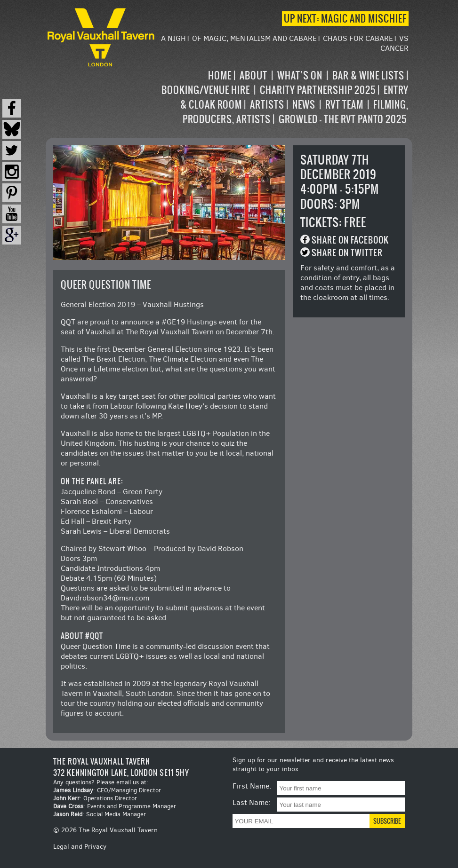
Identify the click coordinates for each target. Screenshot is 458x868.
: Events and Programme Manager (115, 806)
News (304, 105)
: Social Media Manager (100, 814)
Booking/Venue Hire (206, 90)
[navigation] (282, 97)
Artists (267, 105)
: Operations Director (95, 798)
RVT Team (344, 105)
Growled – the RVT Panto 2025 (343, 119)
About (253, 75)
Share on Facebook (350, 240)
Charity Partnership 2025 (318, 90)
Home (220, 75)
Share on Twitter (347, 253)
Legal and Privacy (80, 847)
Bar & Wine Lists (368, 75)
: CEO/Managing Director (107, 790)
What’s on (300, 75)
